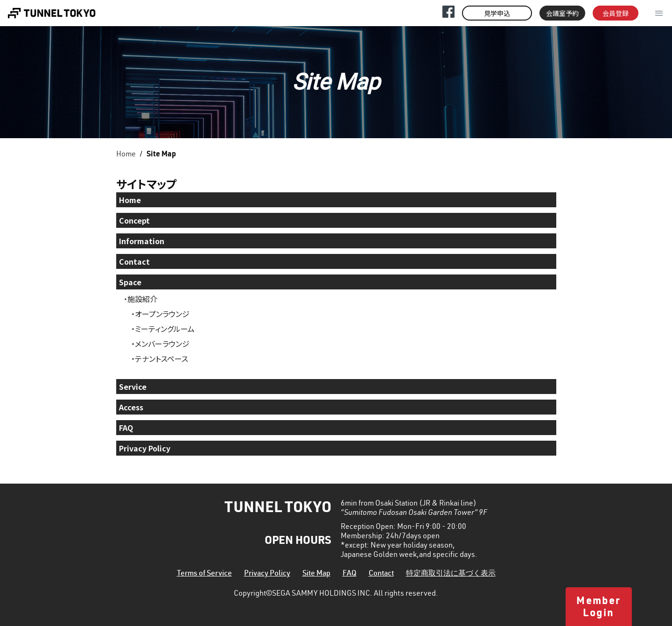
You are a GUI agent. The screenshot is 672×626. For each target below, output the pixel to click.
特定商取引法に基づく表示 (451, 574)
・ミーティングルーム (163, 329)
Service (133, 387)
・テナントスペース (160, 359)
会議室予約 (562, 13)
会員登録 (616, 13)
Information (142, 241)
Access (131, 407)
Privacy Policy (145, 448)
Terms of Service (204, 574)
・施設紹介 (140, 299)
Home (126, 155)
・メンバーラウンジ (160, 344)
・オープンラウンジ (160, 314)
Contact (134, 261)
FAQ (126, 428)
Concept (134, 220)
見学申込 (497, 13)
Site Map (316, 574)
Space (130, 282)
